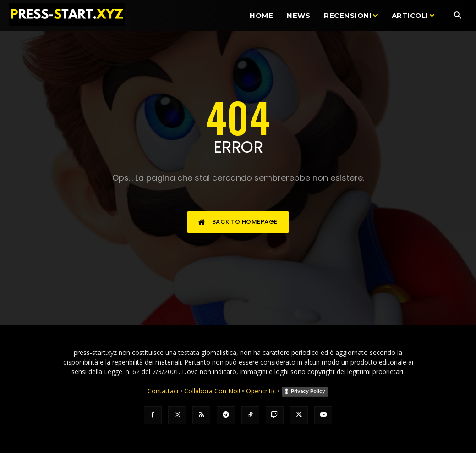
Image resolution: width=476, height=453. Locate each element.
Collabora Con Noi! (212, 391)
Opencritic (262, 391)
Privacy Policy (308, 391)
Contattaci (163, 391)
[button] (457, 16)
